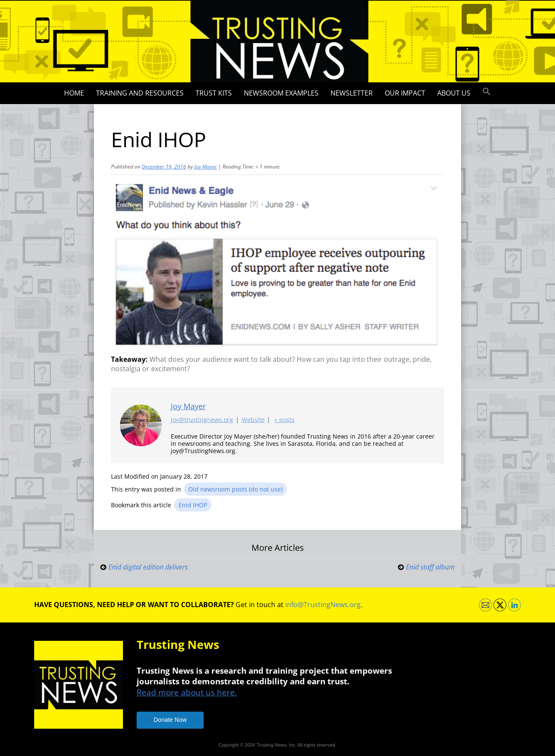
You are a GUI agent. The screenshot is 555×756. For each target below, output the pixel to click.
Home (74, 93)
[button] (487, 92)
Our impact (405, 93)
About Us (454, 93)
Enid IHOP (193, 505)
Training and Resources (140, 93)
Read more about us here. (187, 692)
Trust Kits (214, 93)
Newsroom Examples (281, 93)
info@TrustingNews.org (323, 605)
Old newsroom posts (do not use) (235, 489)
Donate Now (170, 720)
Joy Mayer (206, 167)
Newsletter (352, 93)
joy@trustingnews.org (202, 420)
